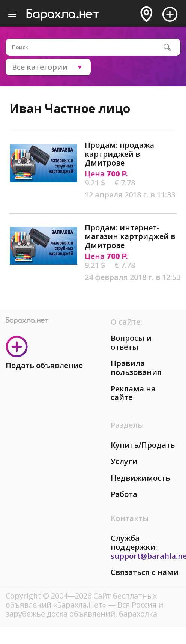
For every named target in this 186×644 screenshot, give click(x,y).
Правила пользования (136, 368)
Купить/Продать (143, 445)
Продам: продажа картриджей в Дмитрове (119, 154)
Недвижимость (140, 478)
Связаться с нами (145, 572)
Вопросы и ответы (131, 342)
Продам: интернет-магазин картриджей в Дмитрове (130, 236)
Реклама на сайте (133, 393)
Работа (124, 494)
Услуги (124, 461)
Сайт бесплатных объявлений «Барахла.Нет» (81, 600)
